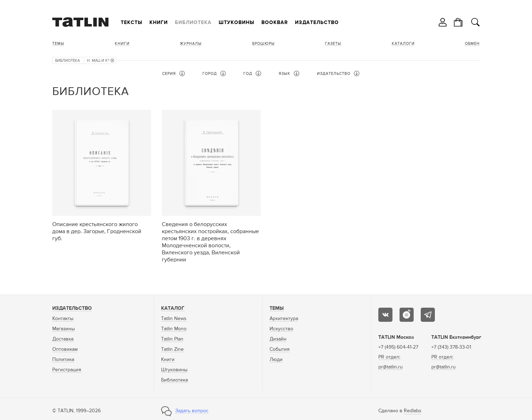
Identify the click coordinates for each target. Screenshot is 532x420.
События (280, 349)
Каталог (173, 308)
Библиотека (193, 23)
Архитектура (284, 319)
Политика (63, 360)
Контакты (63, 319)
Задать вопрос (192, 411)
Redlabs (413, 411)
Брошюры (264, 44)
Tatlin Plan (172, 339)
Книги (159, 23)
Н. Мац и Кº (101, 61)
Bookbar (275, 23)
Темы (58, 44)
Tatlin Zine (172, 349)
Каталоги (403, 44)
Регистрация (67, 370)
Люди (276, 360)
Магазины (64, 329)
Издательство (317, 23)
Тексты (132, 23)
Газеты (333, 44)
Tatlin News (174, 319)
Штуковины (237, 23)
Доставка (63, 339)
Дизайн (278, 339)
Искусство (281, 329)
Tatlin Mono (174, 329)
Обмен (472, 44)
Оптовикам (65, 349)
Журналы (191, 44)
